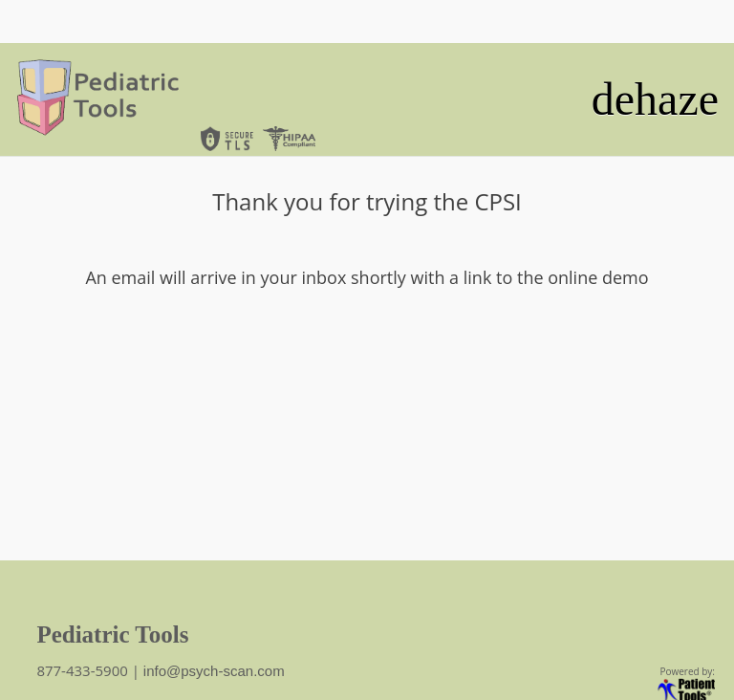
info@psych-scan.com (214, 671)
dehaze (655, 99)
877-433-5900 (84, 670)
